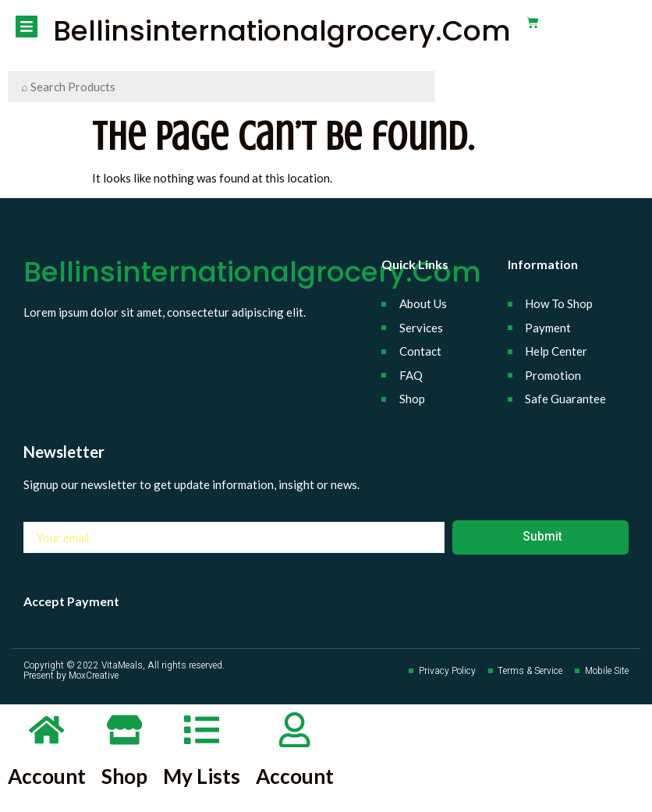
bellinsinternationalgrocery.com (280, 31)
